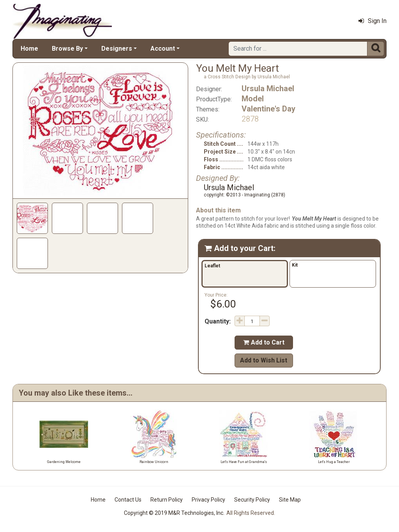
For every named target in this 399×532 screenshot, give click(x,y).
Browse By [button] (67, 49)
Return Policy (167, 500)
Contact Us (128, 500)
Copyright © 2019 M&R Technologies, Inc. (174, 513)
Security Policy (252, 500)
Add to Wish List (264, 360)
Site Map (290, 500)
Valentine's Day (268, 109)
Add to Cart (264, 342)
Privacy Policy (208, 500)
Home (29, 49)
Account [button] (163, 49)
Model (253, 99)
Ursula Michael (268, 88)
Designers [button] (117, 49)
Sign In (373, 21)
